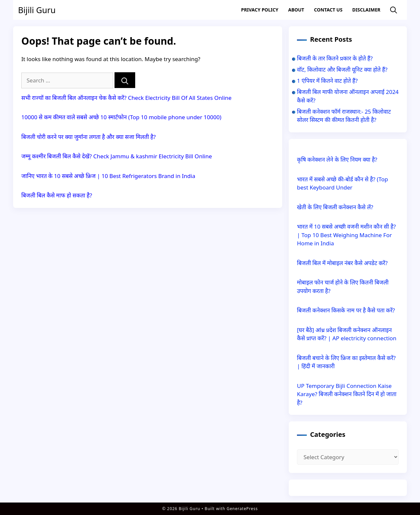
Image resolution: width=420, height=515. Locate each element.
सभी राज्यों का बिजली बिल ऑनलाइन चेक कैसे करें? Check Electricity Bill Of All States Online (126, 98)
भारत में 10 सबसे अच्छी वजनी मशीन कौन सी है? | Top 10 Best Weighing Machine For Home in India (346, 235)
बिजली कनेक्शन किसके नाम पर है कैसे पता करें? (346, 310)
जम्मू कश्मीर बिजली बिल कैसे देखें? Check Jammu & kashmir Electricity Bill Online (117, 156)
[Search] (125, 80)
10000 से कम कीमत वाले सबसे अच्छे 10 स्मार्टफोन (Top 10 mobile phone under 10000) (121, 117)
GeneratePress (242, 509)
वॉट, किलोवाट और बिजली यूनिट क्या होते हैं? (342, 69)
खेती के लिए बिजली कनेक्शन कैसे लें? (335, 207)
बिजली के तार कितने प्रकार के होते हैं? (335, 58)
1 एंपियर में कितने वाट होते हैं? (327, 81)
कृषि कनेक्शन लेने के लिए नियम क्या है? (337, 159)
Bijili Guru (37, 10)
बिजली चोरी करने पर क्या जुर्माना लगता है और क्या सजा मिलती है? (89, 137)
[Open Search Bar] (394, 10)
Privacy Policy (260, 10)
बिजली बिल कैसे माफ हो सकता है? (57, 195)
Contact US (328, 10)
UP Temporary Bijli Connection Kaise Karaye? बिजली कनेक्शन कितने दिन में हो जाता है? (347, 394)
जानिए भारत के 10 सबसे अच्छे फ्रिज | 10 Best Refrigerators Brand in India (108, 176)
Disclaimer (367, 10)
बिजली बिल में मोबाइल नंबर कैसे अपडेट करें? (342, 263)
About (296, 10)
